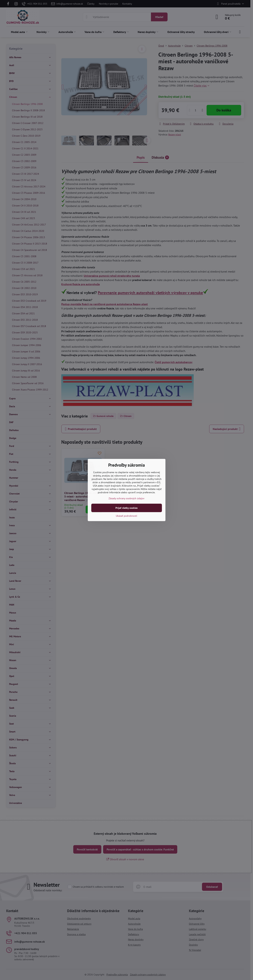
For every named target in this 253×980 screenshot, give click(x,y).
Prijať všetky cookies (126, 508)
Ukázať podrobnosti (126, 516)
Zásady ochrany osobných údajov (126, 498)
